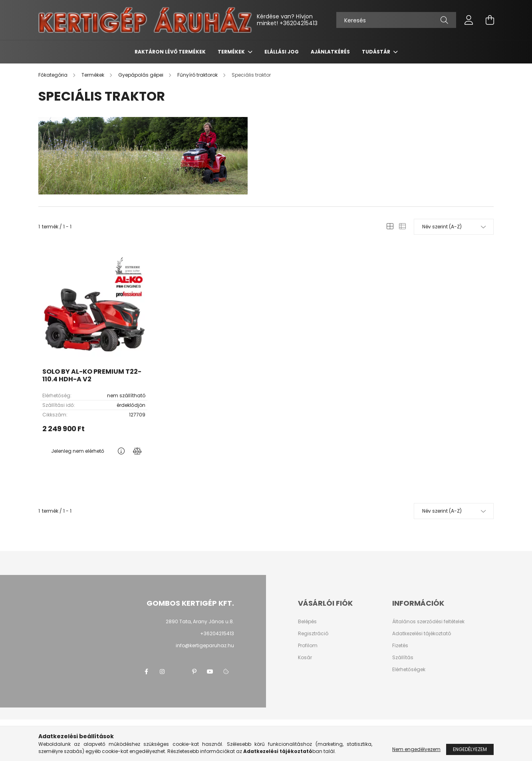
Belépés (307, 622)
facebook (146, 672)
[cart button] (490, 20)
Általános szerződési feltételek (428, 622)
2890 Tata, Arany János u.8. (200, 621)
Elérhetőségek (409, 670)
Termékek (232, 52)
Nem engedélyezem (416, 749)
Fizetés (400, 646)
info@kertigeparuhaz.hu (205, 645)
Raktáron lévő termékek (170, 52)
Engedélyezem (470, 749)
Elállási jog (282, 52)
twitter (178, 672)
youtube (210, 672)
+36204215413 (299, 23)
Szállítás (403, 658)
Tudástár (377, 52)
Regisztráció (313, 634)
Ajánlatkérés (330, 52)
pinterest (194, 672)
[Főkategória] (54, 75)
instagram (162, 672)
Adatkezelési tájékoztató (422, 634)
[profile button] (469, 20)
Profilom (308, 646)
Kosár (305, 658)
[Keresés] (396, 20)
